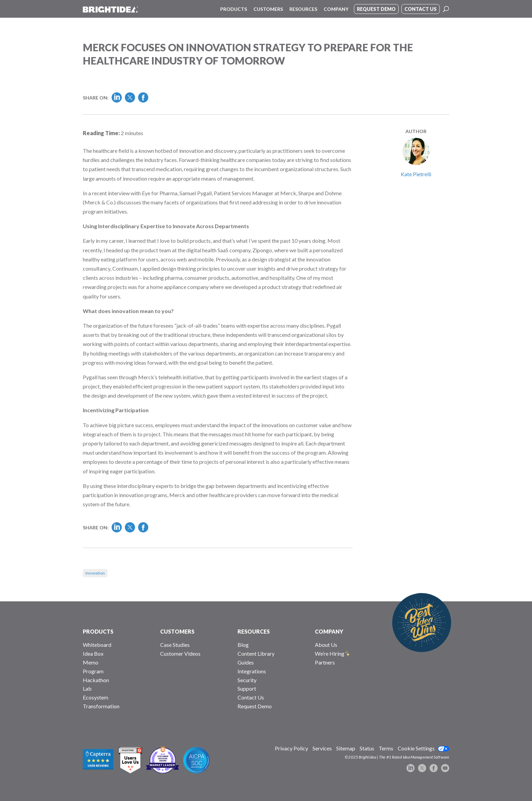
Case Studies (175, 645)
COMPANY (329, 631)
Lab (87, 688)
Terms (386, 748)
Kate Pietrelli (416, 174)
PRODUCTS (98, 631)
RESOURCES (254, 631)
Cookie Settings (416, 748)
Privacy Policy (291, 748)
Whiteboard (97, 645)
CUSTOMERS (177, 631)
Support (247, 688)
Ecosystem (96, 697)
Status (367, 748)
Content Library (256, 653)
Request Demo (255, 706)
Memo (91, 662)
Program (93, 671)
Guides (246, 662)
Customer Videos (180, 653)
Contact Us (251, 697)
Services (322, 748)
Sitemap (346, 748)
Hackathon (96, 680)
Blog (243, 645)
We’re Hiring (330, 653)
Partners (325, 662)
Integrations (252, 671)
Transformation (101, 706)
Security (247, 680)
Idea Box (93, 653)
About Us (326, 645)
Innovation (95, 573)
